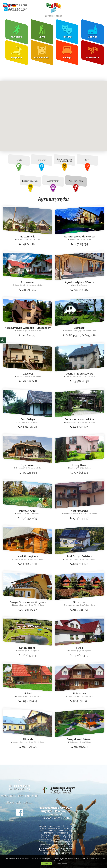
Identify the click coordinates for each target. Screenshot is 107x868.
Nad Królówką (79, 511)
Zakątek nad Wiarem (79, 739)
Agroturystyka (76, 181)
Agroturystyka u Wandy (79, 282)
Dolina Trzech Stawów (79, 374)
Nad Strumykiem (28, 556)
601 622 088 (28, 381)
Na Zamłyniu (28, 237)
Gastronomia (42, 57)
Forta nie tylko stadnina (79, 419)
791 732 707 (79, 290)
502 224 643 (28, 473)
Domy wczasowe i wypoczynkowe (64, 160)
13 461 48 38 (79, 381)
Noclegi (67, 57)
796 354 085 (28, 518)
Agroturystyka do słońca (79, 237)
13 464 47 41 (28, 427)
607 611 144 (79, 564)
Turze (79, 648)
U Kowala (28, 739)
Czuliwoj (28, 374)
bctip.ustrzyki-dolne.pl (23, 796)
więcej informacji (62, 864)
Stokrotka (79, 602)
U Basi (28, 693)
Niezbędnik (93, 57)
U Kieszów (28, 282)
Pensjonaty (42, 160)
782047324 (28, 655)
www (5, 796)
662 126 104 (15, 9)
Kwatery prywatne (30, 181)
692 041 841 (28, 244)
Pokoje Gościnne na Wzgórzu (28, 602)
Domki (87, 160)
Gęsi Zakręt (28, 465)
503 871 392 (28, 335)
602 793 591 (28, 747)
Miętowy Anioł (28, 511)
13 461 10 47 (28, 610)
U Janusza (79, 693)
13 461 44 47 (79, 518)
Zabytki (93, 37)
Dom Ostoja (28, 419)
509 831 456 (79, 701)
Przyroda (17, 57)
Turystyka (17, 37)
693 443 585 (28, 701)
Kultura (67, 37)
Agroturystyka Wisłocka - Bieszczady (28, 328)
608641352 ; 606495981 (79, 335)
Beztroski (79, 328)
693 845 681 (79, 427)
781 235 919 (28, 290)
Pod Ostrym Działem (79, 556)
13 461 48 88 (28, 564)
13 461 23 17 (79, 655)
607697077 (79, 747)
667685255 (79, 244)
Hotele (19, 160)
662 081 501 (79, 610)
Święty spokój (28, 648)
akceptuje (46, 864)
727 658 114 (79, 473)
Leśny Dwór (79, 465)
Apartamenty (53, 181)
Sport (42, 37)
